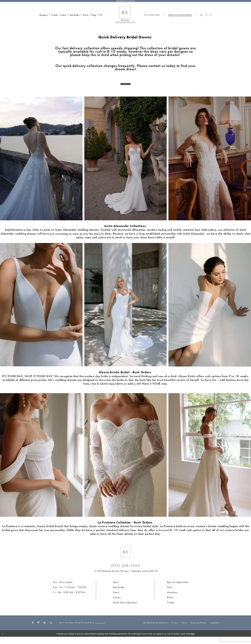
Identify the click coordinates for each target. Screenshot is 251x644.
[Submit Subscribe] (101, 631)
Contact (117, 603)
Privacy (175, 629)
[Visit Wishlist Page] (206, 19)
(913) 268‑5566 (125, 571)
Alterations (172, 598)
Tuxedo (171, 608)
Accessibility (215, 629)
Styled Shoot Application (125, 608)
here (193, 641)
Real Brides (119, 593)
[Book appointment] (180, 19)
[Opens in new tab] (125, 577)
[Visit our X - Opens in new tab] (51, 628)
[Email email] (85, 631)
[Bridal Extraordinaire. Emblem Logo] (125, 558)
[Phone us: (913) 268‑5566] (152, 19)
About (116, 588)
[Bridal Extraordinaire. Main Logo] (125, 19)
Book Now (126, 89)
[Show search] (211, 19)
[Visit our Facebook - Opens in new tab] (33, 628)
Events (116, 598)
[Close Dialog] (4, 641)
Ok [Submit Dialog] (246, 641)
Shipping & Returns (198, 629)
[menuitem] (43, 18)
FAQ (169, 593)
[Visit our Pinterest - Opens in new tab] (39, 628)
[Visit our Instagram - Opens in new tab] (45, 628)
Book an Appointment (178, 588)
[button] (201, 19)
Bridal (170, 603)
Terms (184, 629)
